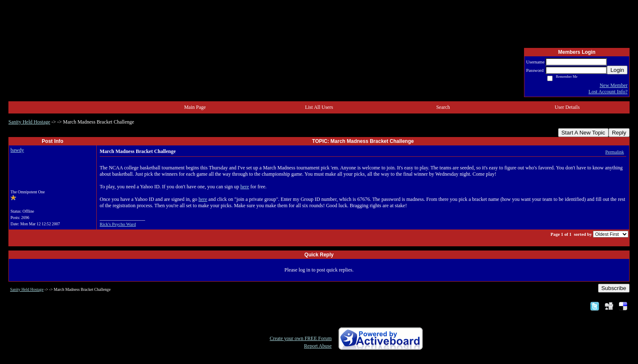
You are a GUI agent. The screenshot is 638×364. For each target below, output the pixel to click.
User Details (567, 107)
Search (443, 107)
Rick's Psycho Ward (118, 224)
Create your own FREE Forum (300, 338)
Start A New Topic (583, 133)
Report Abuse (318, 346)
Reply (619, 133)
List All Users (319, 107)
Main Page (195, 107)
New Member (614, 85)
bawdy (17, 150)
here (245, 187)
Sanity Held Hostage (29, 122)
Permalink (614, 152)
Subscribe (614, 288)
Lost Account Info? (608, 92)
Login (617, 70)
